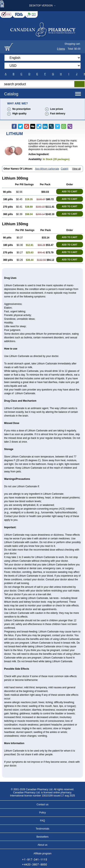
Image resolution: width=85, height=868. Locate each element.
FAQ (42, 821)
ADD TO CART (70, 192)
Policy (42, 813)
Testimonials (42, 829)
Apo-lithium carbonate (47, 169)
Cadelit (65, 169)
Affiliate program (42, 854)
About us (42, 845)
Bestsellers (42, 837)
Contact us (42, 805)
